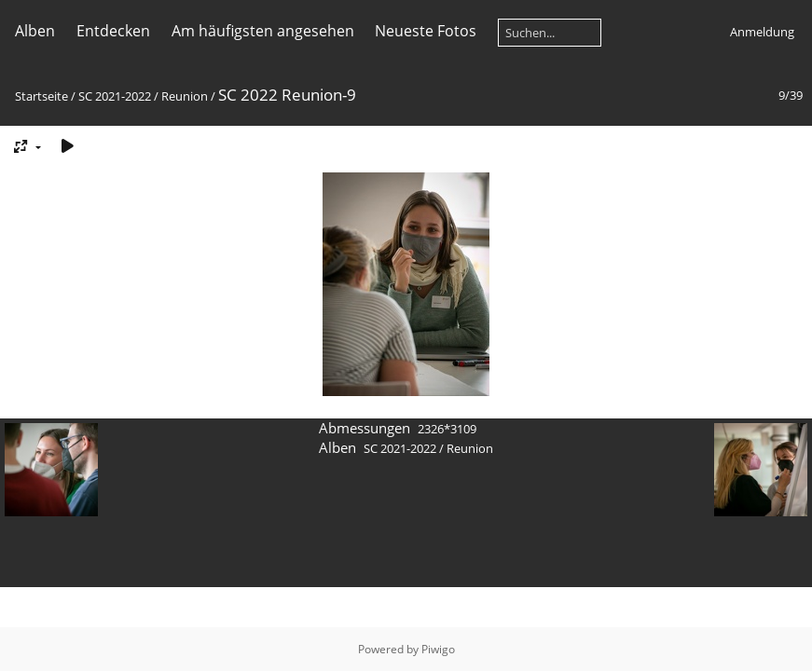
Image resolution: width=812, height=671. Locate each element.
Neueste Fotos (426, 31)
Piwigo (438, 649)
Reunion (185, 96)
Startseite (41, 96)
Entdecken (113, 31)
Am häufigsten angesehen (263, 31)
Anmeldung (762, 32)
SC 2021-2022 (115, 96)
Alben (35, 31)
